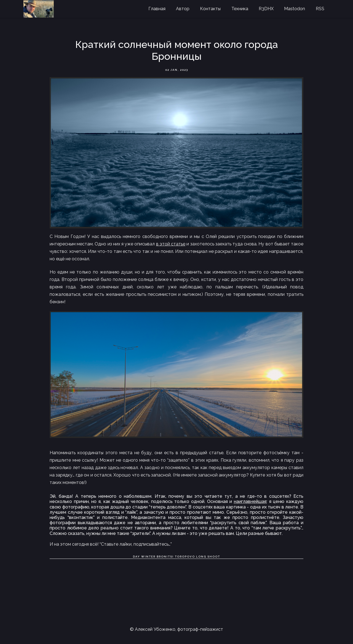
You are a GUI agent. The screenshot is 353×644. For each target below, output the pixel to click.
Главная (157, 9)
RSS (320, 9)
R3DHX (266, 9)
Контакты (210, 9)
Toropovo (185, 557)
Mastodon (295, 9)
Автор (183, 9)
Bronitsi (165, 557)
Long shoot (208, 557)
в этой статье (171, 244)
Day (137, 557)
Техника (240, 9)
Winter (148, 557)
